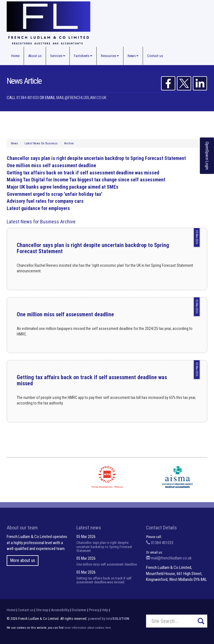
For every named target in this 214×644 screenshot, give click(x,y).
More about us (23, 560)
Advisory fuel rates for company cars (45, 201)
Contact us (155, 56)
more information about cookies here (88, 628)
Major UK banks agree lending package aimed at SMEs (63, 187)
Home (15, 56)
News (133, 56)
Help (105, 610)
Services (58, 56)
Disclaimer (79, 610)
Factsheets (83, 56)
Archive (69, 143)
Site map (42, 610)
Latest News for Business (41, 143)
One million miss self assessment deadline (51, 165)
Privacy (94, 610)
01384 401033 (28, 98)
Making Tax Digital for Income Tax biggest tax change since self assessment (86, 180)
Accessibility (60, 610)
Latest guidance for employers (38, 208)
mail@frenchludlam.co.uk (81, 98)
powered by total (109, 619)
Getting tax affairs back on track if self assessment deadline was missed (83, 173)
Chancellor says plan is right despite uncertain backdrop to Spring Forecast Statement (96, 158)
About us (35, 56)
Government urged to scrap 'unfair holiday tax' (54, 194)
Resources (110, 56)
